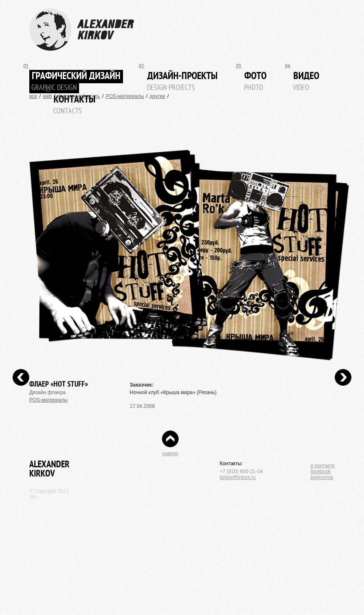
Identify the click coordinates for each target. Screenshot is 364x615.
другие (158, 96)
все (33, 96)
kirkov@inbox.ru (238, 477)
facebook (321, 471)
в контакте (323, 466)
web (47, 96)
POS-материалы (125, 96)
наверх (170, 454)
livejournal (322, 477)
